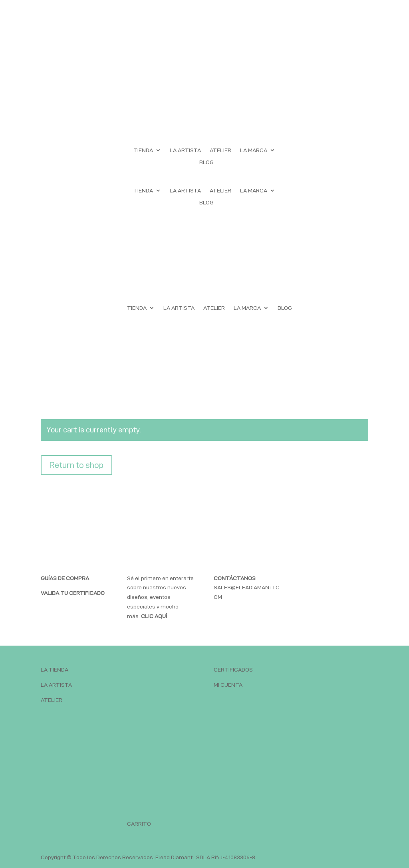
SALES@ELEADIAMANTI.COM (247, 588)
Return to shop (76, 465)
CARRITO (139, 824)
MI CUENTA (228, 685)
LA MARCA (254, 150)
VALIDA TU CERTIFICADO (73, 593)
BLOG (206, 162)
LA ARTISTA (185, 150)
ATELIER (220, 150)
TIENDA (143, 150)
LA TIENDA (55, 670)
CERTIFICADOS (233, 670)
